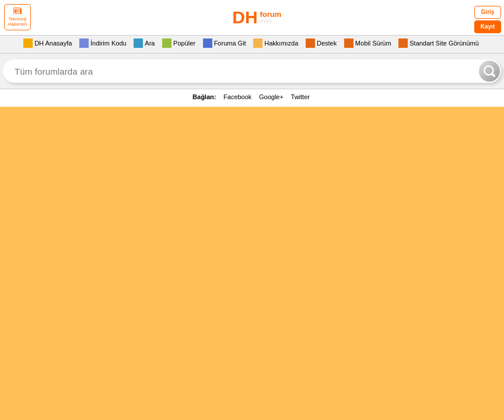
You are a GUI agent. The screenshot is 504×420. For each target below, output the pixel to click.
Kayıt (488, 27)
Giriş (488, 12)
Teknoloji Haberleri (17, 17)
